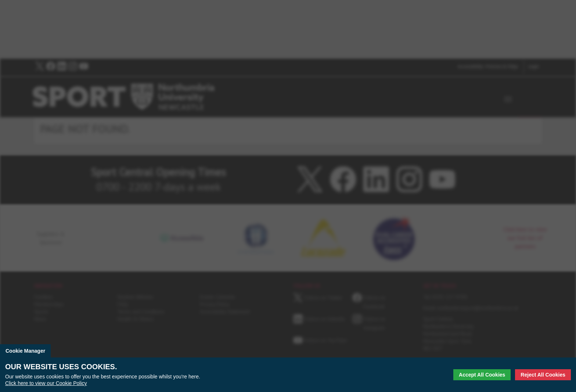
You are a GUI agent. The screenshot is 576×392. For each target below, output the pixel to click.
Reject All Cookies (543, 375)
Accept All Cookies (482, 375)
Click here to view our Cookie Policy (46, 383)
